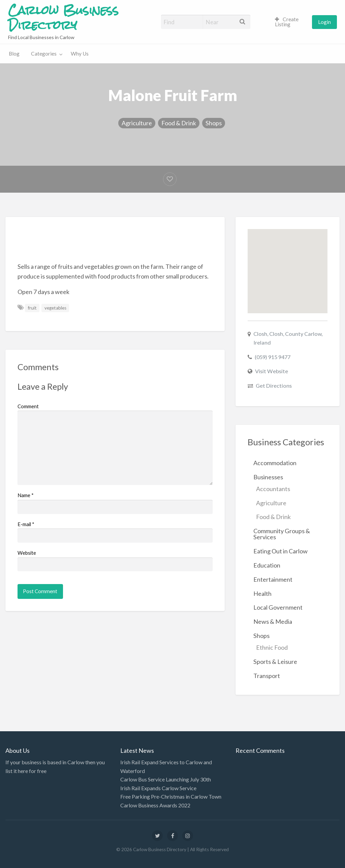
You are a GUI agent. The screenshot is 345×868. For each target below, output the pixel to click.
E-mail (26, 524)
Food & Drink (179, 123)
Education (267, 565)
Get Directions (274, 385)
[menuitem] (291, 22)
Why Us (80, 54)
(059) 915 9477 (273, 357)
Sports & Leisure (275, 662)
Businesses (268, 477)
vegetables (55, 308)
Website (27, 553)
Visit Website (272, 371)
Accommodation (275, 463)
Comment (28, 406)
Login (324, 22)
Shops (214, 123)
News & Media (273, 621)
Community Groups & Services (282, 534)
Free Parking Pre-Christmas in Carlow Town (171, 796)
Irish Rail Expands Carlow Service (158, 788)
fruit (32, 308)
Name (26, 495)
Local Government (278, 607)
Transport (267, 676)
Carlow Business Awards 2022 (155, 805)
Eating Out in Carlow (280, 551)
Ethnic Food (272, 647)
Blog (14, 54)
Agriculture (137, 123)
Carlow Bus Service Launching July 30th (166, 779)
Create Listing (287, 22)
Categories (44, 54)
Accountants (273, 489)
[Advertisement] (140, 244)
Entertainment (273, 579)
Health (262, 593)
